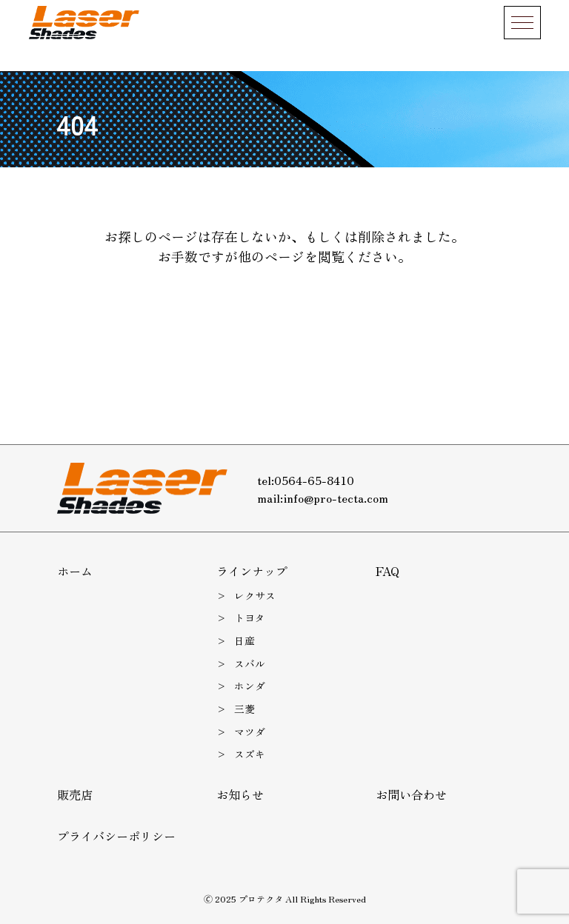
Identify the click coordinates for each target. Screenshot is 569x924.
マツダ (250, 731)
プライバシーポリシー (116, 836)
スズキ (250, 754)
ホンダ (250, 686)
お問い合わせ (411, 794)
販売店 (75, 794)
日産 (244, 640)
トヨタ (250, 617)
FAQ (387, 571)
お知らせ (240, 794)
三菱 (244, 709)
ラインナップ (252, 571)
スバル (250, 663)
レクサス (255, 595)
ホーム (75, 571)
